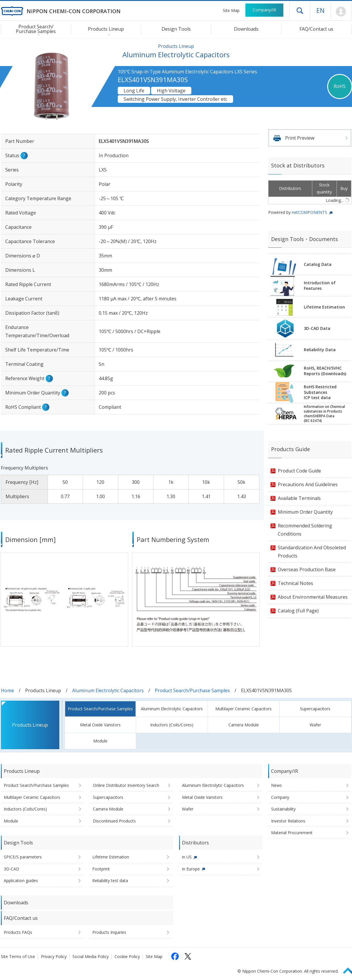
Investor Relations (288, 821)
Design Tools (176, 29)
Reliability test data (110, 881)
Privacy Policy (54, 956)
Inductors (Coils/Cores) (172, 725)
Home (7, 690)
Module (100, 741)
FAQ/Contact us (316, 29)
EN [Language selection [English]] (320, 10)
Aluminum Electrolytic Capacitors (108, 690)
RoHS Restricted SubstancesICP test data (320, 392)
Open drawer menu (300, 11)
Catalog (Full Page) (298, 611)
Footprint (101, 869)
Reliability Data (320, 350)
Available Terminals (299, 498)
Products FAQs (18, 932)
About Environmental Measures (313, 597)
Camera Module (244, 725)
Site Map (231, 10)
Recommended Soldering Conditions (305, 530)
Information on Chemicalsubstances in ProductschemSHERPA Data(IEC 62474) (324, 414)
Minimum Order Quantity (305, 512)
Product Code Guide (299, 471)
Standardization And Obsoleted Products (312, 552)
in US (187, 857)
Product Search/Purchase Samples (192, 690)
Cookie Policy (127, 956)
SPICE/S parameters (23, 857)
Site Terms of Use (18, 956)
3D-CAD (12, 869)
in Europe (191, 869)
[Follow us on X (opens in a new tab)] (188, 956)
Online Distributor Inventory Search (126, 785)
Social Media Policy (91, 956)
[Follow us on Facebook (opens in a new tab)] (175, 956)
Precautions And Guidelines (308, 484)
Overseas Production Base (307, 569)
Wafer (315, 725)
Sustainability (283, 809)
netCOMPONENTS (309, 212)
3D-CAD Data (317, 328)
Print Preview (300, 138)
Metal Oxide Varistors (100, 725)
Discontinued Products (114, 821)
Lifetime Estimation (324, 307)
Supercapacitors (315, 709)
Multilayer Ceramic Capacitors (243, 709)
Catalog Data (318, 264)
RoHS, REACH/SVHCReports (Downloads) (325, 371)
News (276, 785)
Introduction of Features (320, 285)
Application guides (21, 881)
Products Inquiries (109, 932)
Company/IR (264, 10)
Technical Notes (295, 583)
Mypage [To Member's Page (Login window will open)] (341, 12)
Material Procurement (292, 833)
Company (280, 797)
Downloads (246, 29)
